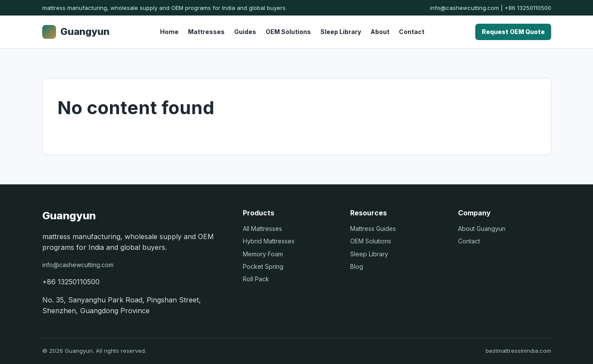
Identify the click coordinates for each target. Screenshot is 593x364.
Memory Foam (263, 254)
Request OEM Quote (513, 32)
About (380, 32)
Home (169, 32)
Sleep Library (341, 32)
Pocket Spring (263, 266)
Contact (412, 32)
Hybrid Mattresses (269, 241)
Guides (245, 32)
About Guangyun (482, 229)
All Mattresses (262, 229)
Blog (357, 266)
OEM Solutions (288, 32)
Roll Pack (256, 279)
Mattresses (206, 32)
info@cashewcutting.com (464, 8)
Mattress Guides (373, 229)
